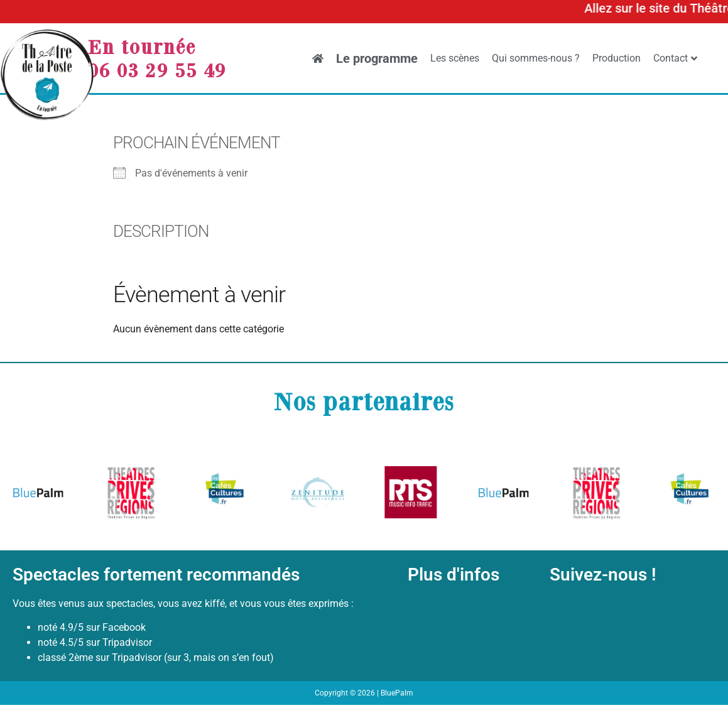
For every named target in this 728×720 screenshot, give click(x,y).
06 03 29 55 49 (157, 70)
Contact (675, 58)
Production (617, 58)
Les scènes (455, 58)
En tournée (142, 46)
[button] (27, 495)
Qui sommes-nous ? (536, 58)
